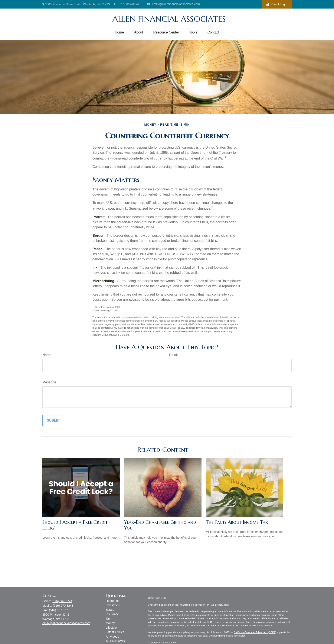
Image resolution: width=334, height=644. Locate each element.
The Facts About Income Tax (237, 522)
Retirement (113, 601)
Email (173, 355)
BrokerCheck (222, 605)
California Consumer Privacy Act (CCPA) (255, 632)
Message (49, 382)
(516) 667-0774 (126, 4)
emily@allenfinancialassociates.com (173, 4)
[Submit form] (53, 421)
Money (110, 623)
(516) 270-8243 (63, 606)
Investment (113, 605)
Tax (108, 619)
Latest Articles (115, 632)
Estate (110, 610)
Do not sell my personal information (227, 636)
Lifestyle (111, 628)
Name (47, 355)
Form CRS (160, 598)
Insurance (112, 614)
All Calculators (115, 641)
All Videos (112, 637)
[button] (119, 32)
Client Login (277, 4)
